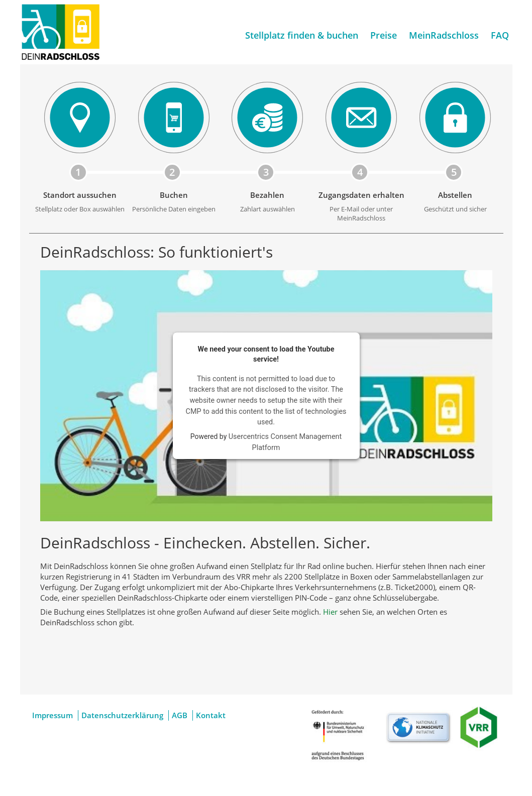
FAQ (500, 35)
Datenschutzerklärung (122, 715)
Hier (330, 612)
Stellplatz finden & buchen (302, 35)
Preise (384, 35)
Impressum (52, 715)
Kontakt (211, 715)
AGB (180, 715)
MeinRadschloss (444, 35)
